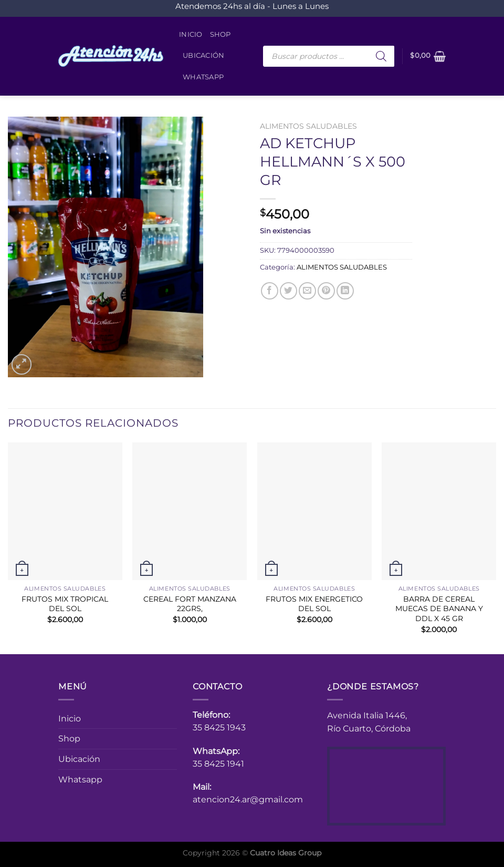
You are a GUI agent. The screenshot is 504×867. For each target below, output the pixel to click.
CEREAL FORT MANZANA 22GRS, (190, 604)
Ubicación (203, 55)
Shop (220, 34)
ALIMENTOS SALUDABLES (308, 126)
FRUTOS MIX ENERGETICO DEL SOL (314, 604)
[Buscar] (381, 56)
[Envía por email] (307, 291)
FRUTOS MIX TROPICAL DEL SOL (65, 604)
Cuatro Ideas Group (286, 853)
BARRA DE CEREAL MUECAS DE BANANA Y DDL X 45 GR (439, 609)
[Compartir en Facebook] (270, 291)
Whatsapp (203, 77)
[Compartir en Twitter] (288, 291)
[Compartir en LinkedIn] (345, 291)
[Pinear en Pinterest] (326, 291)
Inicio (191, 34)
